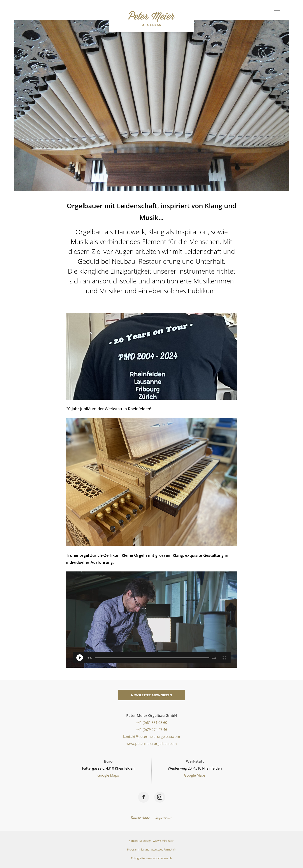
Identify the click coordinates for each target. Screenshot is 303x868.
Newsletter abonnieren (151, 695)
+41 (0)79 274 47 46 (151, 730)
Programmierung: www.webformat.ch (152, 849)
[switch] (80, 658)
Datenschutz (140, 818)
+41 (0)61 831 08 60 (151, 723)
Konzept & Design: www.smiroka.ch (151, 841)
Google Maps (108, 775)
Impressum (164, 818)
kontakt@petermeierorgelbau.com (151, 737)
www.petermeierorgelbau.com (152, 744)
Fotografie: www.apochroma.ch (151, 858)
